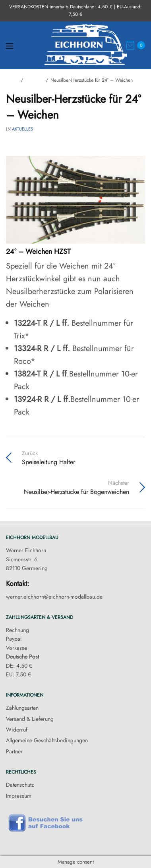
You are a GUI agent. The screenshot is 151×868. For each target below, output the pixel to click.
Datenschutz (20, 785)
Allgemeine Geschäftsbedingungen (47, 740)
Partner (14, 751)
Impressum (19, 796)
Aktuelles (22, 129)
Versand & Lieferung (30, 719)
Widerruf (17, 730)
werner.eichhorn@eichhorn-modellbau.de (54, 597)
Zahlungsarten (22, 708)
